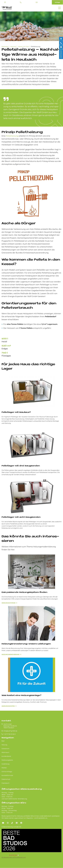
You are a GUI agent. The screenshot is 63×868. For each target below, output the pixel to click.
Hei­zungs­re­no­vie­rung (11, 654)
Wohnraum (5, 752)
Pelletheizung (36, 47)
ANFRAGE (61, 54)
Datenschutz (6, 779)
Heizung (13, 47)
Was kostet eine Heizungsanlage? (21, 695)
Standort (5, 2)
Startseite (5, 47)
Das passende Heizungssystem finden (24, 592)
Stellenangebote (7, 760)
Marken (4, 768)
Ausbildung (5, 764)
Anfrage (57, 2)
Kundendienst (6, 756)
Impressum (5, 783)
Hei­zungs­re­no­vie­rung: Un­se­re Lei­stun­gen (26, 644)
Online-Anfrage (7, 772)
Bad (3, 741)
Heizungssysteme (8, 603)
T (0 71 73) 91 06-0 (21, 2)
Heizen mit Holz (23, 47)
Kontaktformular (7, 775)
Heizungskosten (8, 706)
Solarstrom (5, 749)
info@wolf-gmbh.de (37, 2)
